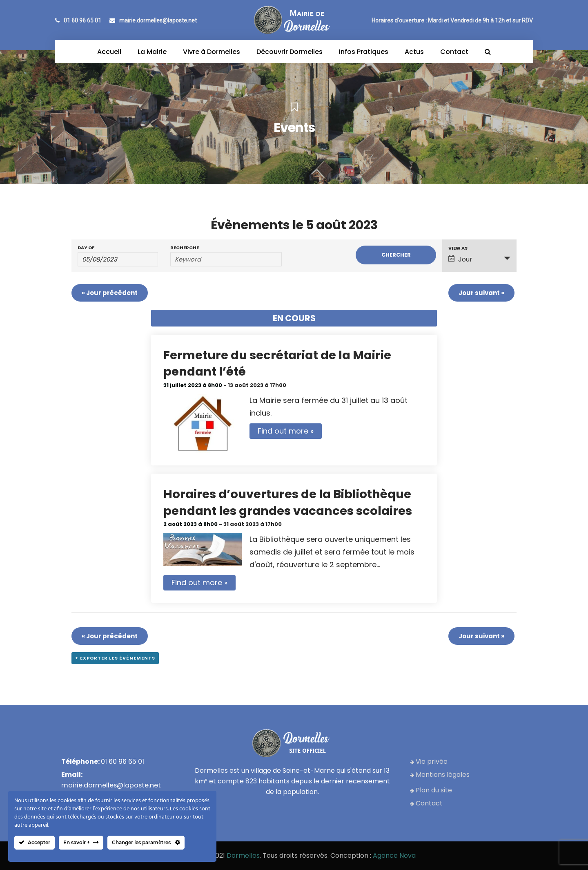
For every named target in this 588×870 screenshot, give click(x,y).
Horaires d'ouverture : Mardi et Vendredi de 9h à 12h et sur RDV (452, 20)
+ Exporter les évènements (115, 658)
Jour (460, 259)
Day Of (86, 248)
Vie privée (429, 762)
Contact (426, 803)
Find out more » (286, 431)
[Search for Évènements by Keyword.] (226, 259)
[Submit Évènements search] (396, 255)
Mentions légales (440, 775)
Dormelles (243, 855)
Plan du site (431, 790)
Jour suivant (481, 293)
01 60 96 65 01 (78, 20)
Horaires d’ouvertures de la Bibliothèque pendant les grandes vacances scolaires (288, 502)
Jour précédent (110, 293)
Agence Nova (394, 855)
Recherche (185, 248)
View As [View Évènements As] (458, 248)
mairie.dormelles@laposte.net (153, 20)
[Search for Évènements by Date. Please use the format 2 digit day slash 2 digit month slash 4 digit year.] (118, 259)
